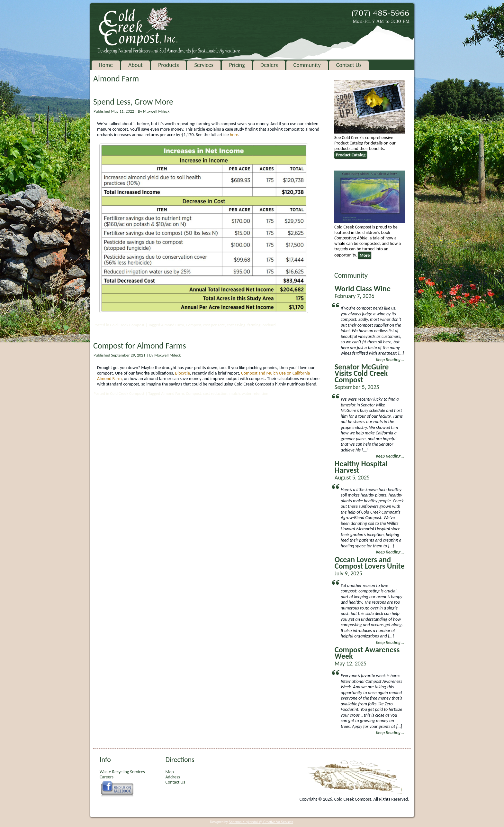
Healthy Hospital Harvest (361, 467)
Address (172, 777)
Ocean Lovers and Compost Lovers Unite (370, 563)
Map (169, 772)
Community (307, 65)
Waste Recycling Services (122, 772)
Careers (107, 777)
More (365, 255)
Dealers (269, 65)
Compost (194, 325)
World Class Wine (363, 288)
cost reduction (215, 393)
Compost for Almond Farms (140, 346)
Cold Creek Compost (127, 325)
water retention (255, 393)
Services (204, 65)
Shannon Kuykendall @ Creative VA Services (261, 822)
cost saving (236, 325)
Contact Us (349, 65)
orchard (269, 325)
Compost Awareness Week (367, 653)
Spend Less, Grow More (133, 102)
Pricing (237, 65)
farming (254, 325)
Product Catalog (351, 155)
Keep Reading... (390, 360)
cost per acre (214, 325)
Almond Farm (172, 325)
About (135, 65)
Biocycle (183, 373)
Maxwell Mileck (156, 111)
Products (168, 65)
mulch (234, 393)
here (234, 135)
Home (106, 65)
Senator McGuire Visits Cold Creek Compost (362, 373)
